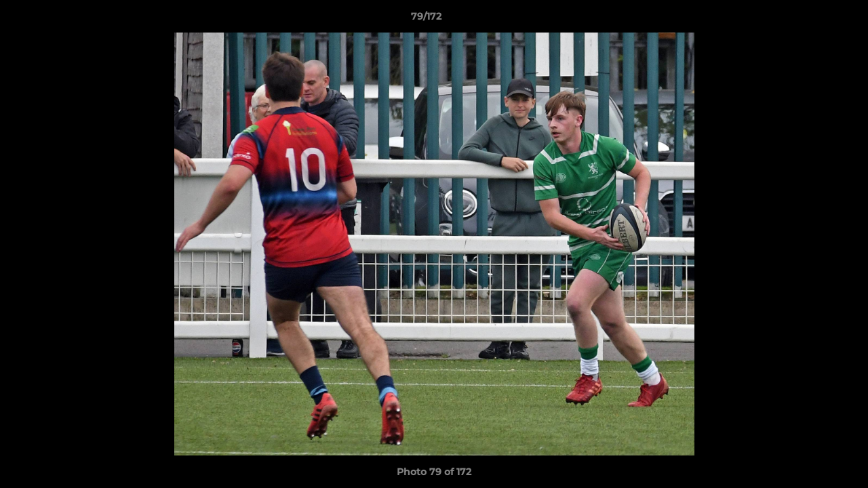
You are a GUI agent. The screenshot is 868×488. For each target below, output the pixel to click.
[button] (811, 20)
